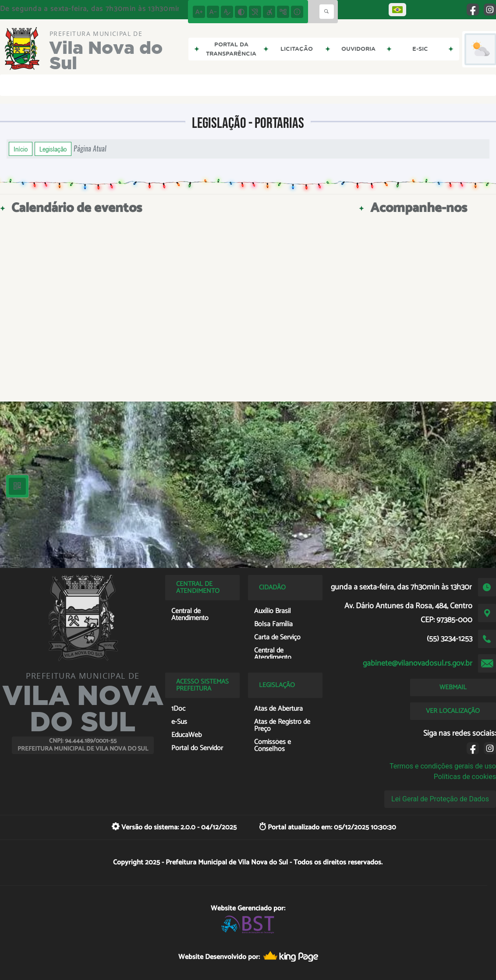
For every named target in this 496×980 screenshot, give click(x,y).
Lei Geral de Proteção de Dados (440, 799)
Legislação (53, 149)
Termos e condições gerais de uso (443, 766)
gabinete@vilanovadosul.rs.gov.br (418, 663)
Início (21, 149)
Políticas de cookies (465, 777)
